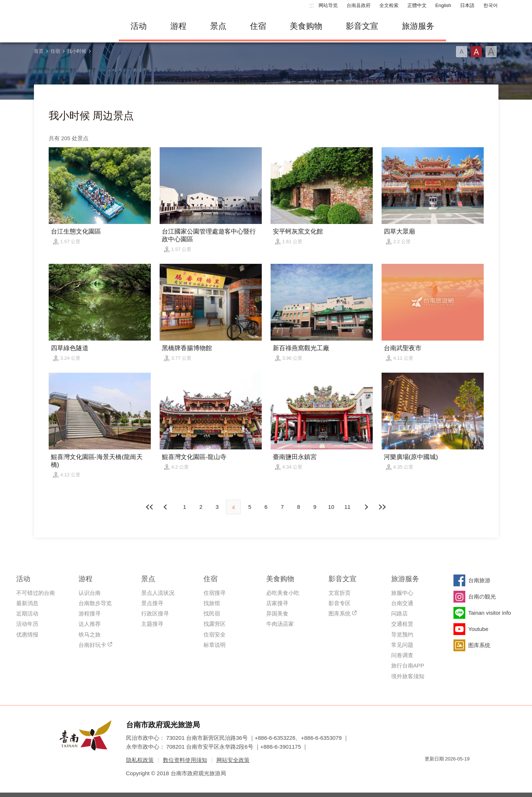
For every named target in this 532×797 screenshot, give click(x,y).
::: (312, 5)
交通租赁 (402, 624)
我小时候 (77, 51)
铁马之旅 (90, 634)
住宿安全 (215, 634)
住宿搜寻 (215, 593)
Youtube (478, 629)
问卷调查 (402, 655)
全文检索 (389, 5)
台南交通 (402, 603)
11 (347, 507)
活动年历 (27, 624)
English (443, 5)
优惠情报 (27, 634)
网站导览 (328, 5)
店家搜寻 (277, 603)
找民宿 (212, 613)
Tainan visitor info (490, 613)
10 (331, 507)
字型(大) (491, 52)
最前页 (150, 507)
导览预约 (402, 634)
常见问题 (402, 645)
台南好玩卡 (92, 645)
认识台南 (90, 593)
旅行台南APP (408, 665)
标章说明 (215, 645)
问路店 (399, 613)
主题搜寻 (152, 624)
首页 (39, 51)
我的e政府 (430, 772)
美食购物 (306, 26)
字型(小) (462, 52)
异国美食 (277, 613)
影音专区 (340, 603)
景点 (218, 26)
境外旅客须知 (408, 676)
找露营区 (215, 624)
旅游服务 (418, 26)
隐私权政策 (140, 760)
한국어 (491, 5)
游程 (178, 26)
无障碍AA (456, 772)
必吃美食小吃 (283, 593)
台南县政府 (359, 5)
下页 (166, 507)
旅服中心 (402, 593)
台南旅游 (479, 580)
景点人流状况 (158, 593)
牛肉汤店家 (280, 624)
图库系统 (340, 613)
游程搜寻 (90, 613)
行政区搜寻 (155, 613)
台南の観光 (482, 596)
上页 (366, 507)
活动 (139, 26)
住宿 (258, 26)
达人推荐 (90, 624)
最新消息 (27, 603)
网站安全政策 (233, 760)
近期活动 (27, 613)
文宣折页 (340, 593)
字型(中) (476, 52)
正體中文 (417, 5)
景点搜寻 (152, 603)
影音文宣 (362, 26)
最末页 (382, 507)
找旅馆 (212, 603)
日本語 (467, 5)
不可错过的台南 (36, 593)
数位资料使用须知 (185, 760)
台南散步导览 (95, 603)
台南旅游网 (71, 26)
